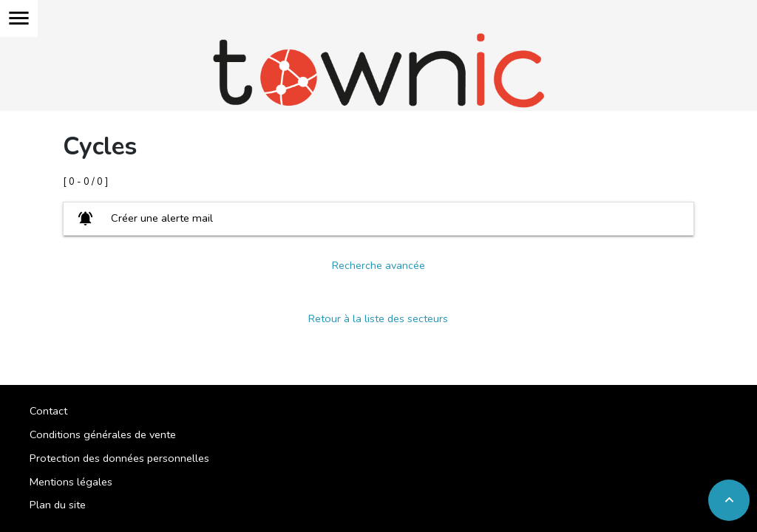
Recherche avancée (378, 265)
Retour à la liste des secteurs (378, 318)
